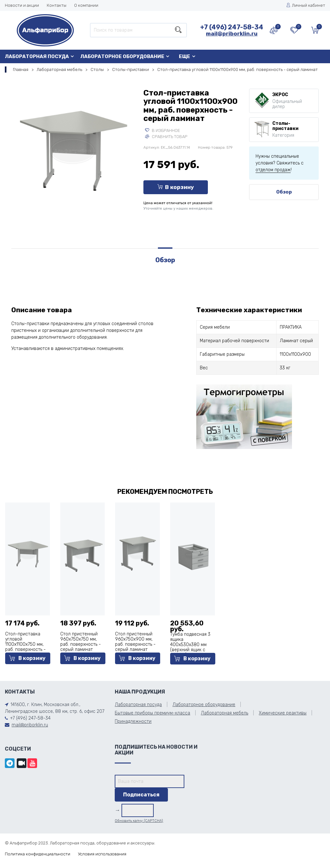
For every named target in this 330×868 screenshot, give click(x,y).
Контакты (57, 5)
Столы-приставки (131, 70)
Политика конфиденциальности (38, 854)
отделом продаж (273, 170)
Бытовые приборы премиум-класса (152, 713)
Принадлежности (133, 721)
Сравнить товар (166, 137)
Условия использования (102, 854)
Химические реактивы (283, 713)
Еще (184, 56)
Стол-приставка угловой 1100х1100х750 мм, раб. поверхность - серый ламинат (25, 644)
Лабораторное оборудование (122, 56)
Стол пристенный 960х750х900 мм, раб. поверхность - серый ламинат (135, 642)
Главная (21, 70)
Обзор (284, 192)
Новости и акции (22, 5)
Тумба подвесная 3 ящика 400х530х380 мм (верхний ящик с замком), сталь (190, 645)
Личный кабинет (306, 5)
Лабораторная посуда (37, 56)
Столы (97, 70)
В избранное (163, 130)
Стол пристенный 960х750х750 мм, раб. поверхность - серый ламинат (81, 642)
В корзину (176, 187)
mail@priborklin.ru (232, 34)
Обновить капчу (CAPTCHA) (139, 821)
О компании (86, 5)
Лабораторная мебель (59, 70)
